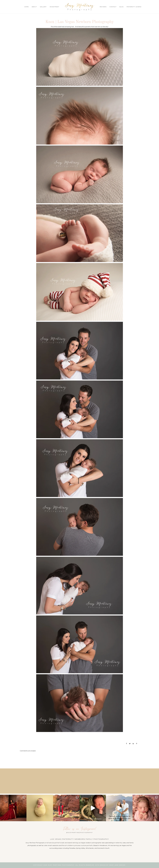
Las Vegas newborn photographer (90, 843)
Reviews (103, 7)
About (34, 7)
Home (27, 7)
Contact (113, 7)
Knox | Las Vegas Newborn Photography (80, 22)
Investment (54, 7)
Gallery (43, 7)
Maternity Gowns (134, 7)
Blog (122, 7)
